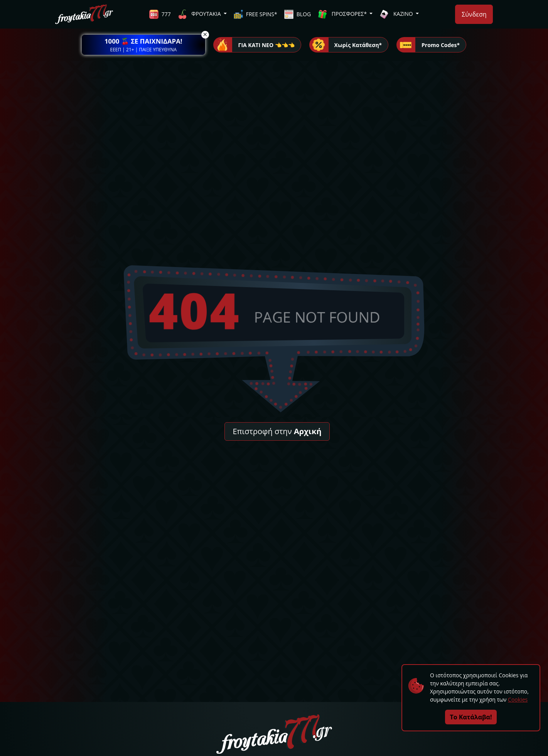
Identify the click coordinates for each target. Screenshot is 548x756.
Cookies (518, 699)
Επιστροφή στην (277, 431)
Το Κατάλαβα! (471, 717)
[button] (143, 45)
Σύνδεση (474, 14)
